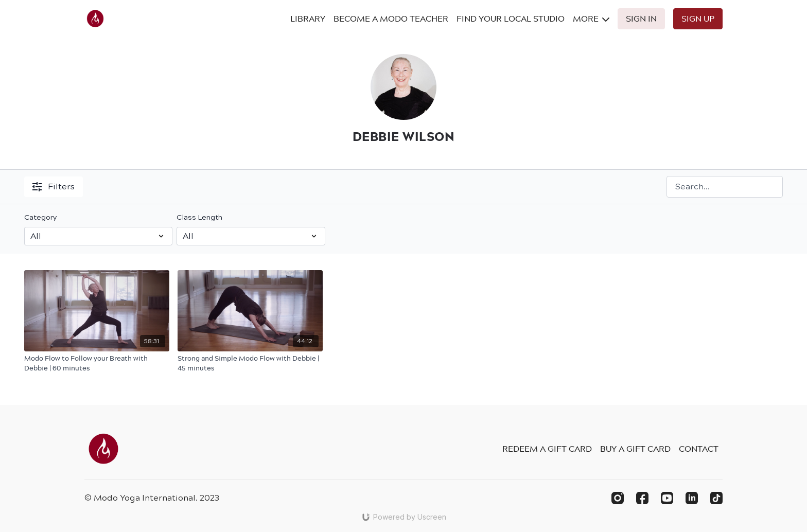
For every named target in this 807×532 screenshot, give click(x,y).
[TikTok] (716, 498)
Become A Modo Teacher (391, 19)
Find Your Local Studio (511, 19)
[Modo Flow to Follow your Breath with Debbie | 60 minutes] (97, 363)
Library (308, 19)
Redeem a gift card (547, 449)
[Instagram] (618, 498)
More (591, 19)
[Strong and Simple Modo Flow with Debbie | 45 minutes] (250, 363)
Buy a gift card (635, 449)
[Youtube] (667, 498)
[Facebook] (642, 498)
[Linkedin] (692, 498)
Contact (699, 449)
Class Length (199, 217)
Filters (54, 187)
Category (40, 217)
